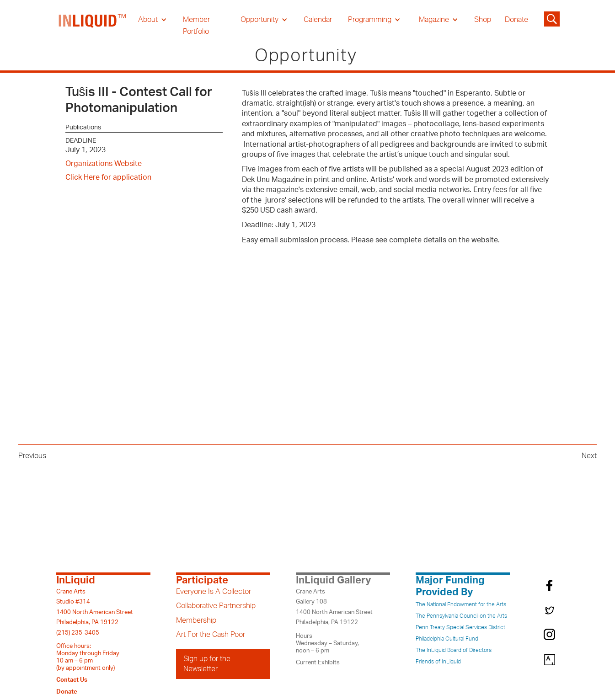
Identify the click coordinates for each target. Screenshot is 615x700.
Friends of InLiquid (438, 662)
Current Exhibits (318, 663)
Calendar (318, 20)
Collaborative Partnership (216, 606)
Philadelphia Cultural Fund (447, 639)
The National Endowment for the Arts (461, 604)
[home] (93, 26)
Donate (516, 20)
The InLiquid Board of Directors (454, 650)
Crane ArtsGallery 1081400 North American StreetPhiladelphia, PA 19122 (334, 607)
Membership (196, 620)
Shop (483, 20)
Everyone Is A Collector (214, 592)
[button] (152, 20)
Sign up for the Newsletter (207, 664)
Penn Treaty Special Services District (460, 627)
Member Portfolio (196, 26)
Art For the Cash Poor (211, 635)
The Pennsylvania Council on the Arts (461, 616)
